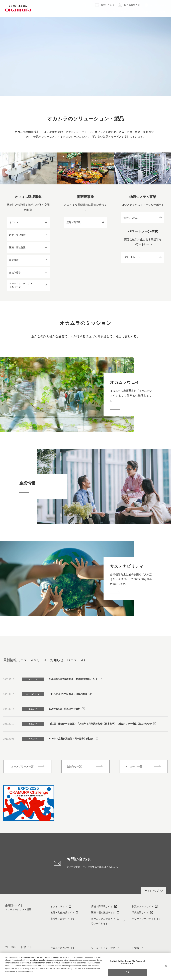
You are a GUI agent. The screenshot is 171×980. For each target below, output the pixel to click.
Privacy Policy (13, 974)
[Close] (166, 966)
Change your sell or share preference (23, 977)
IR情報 (136, 948)
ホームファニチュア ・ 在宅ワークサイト (105, 921)
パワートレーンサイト (144, 919)
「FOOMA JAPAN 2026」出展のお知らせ (70, 694)
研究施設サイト (140, 912)
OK (127, 972)
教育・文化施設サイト (62, 912)
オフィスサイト (59, 906)
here (13, 966)
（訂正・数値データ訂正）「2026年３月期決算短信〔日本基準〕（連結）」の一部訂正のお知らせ (100, 724)
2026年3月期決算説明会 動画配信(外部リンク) (73, 679)
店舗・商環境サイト (102, 906)
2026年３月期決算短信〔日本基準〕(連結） (71, 739)
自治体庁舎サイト (60, 919)
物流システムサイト (143, 906)
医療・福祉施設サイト (103, 912)
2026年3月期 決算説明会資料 (65, 709)
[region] (85, 966)
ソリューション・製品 (103, 948)
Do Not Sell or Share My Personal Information (127, 962)
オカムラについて (60, 948)
